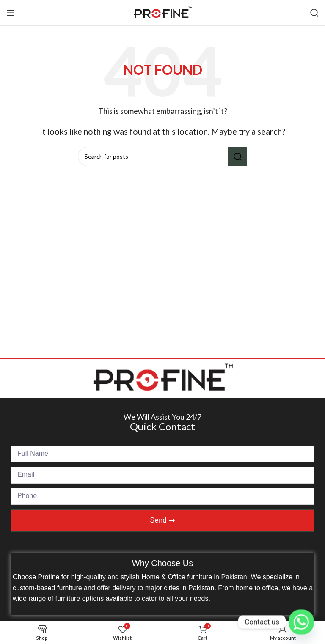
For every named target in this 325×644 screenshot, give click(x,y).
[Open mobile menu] (11, 13)
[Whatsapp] (301, 622)
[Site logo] (162, 12)
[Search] (314, 13)
